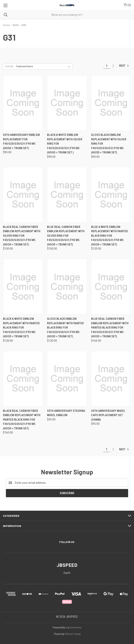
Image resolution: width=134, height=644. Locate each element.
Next (124, 66)
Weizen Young (73, 634)
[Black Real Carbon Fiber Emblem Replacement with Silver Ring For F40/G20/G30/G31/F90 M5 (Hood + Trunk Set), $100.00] (23, 195)
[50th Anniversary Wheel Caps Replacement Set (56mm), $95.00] (111, 379)
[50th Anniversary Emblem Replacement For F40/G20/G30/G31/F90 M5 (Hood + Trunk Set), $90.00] (23, 103)
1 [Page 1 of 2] (107, 66)
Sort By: (10, 66)
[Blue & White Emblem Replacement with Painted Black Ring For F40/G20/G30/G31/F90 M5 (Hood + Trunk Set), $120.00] (111, 195)
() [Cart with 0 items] (127, 5)
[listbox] (44, 66)
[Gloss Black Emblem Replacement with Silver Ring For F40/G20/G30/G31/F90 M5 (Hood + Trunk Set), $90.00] (111, 103)
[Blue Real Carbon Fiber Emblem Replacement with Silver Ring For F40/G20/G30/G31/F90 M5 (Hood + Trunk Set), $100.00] (67, 195)
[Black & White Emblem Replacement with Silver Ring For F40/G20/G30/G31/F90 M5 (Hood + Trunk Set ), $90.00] (67, 103)
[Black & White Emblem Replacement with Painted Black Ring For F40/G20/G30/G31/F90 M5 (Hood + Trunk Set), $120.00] (23, 287)
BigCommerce (73, 628)
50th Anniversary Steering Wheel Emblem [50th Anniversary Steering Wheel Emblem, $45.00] (66, 413)
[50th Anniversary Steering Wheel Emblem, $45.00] (67, 379)
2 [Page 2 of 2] (113, 66)
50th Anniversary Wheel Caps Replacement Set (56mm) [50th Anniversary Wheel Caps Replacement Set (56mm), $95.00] (108, 415)
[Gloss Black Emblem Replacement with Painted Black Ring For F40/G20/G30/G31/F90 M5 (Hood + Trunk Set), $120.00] (67, 287)
